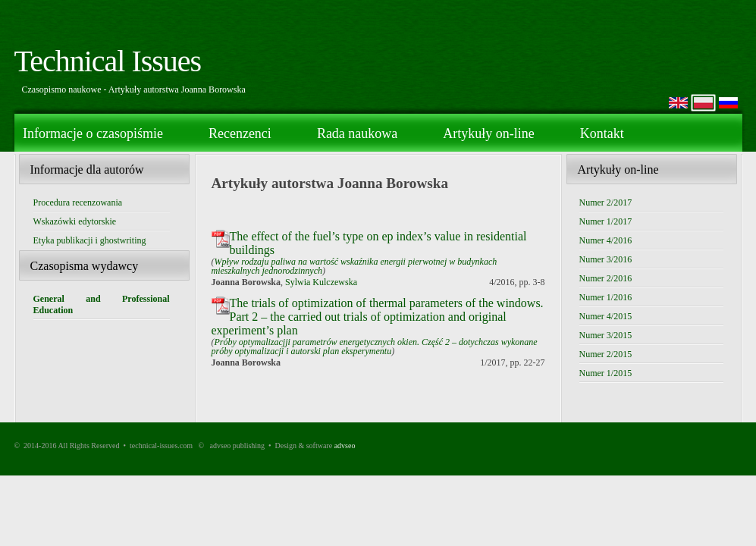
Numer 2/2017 (606, 202)
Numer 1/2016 (606, 297)
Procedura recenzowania (78, 202)
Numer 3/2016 (606, 259)
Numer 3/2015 (606, 335)
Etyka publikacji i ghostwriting (90, 240)
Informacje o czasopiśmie (93, 133)
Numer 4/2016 (606, 240)
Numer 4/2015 (606, 316)
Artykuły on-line (488, 133)
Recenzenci (240, 133)
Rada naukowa (357, 133)
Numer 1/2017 (606, 221)
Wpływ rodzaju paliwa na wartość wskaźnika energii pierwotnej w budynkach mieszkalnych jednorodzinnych (354, 266)
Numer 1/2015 (606, 373)
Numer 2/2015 (606, 354)
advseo (345, 446)
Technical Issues (108, 61)
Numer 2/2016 (606, 278)
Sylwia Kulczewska (321, 282)
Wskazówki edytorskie (75, 221)
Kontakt (602, 133)
